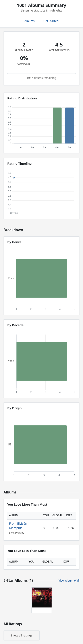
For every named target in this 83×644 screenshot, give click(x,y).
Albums (30, 21)
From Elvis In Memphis (18, 526)
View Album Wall (69, 581)
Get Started (51, 21)
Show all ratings (22, 635)
